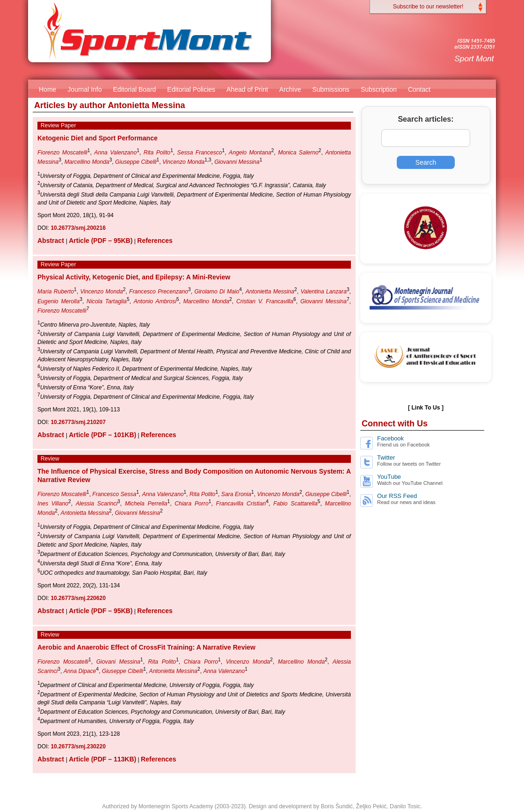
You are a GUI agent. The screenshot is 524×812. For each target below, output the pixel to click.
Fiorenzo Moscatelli (62, 153)
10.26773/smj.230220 (78, 746)
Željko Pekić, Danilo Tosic (388, 806)
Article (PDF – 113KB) (102, 759)
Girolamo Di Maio (217, 292)
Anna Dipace (80, 671)
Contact (419, 89)
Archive (290, 89)
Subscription (379, 89)
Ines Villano (53, 504)
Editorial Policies (191, 89)
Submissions (331, 89)
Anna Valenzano (115, 153)
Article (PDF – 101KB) (102, 435)
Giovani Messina (118, 662)
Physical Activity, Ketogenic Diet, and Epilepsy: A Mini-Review (134, 277)
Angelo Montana (250, 153)
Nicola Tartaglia (107, 301)
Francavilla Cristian (241, 504)
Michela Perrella (146, 504)
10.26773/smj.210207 (78, 422)
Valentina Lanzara (324, 292)
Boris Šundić (337, 806)
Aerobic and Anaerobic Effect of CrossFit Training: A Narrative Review (146, 647)
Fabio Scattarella (295, 504)
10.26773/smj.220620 (78, 598)
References (155, 241)
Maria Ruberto (56, 292)
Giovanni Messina (237, 162)
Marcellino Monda (87, 162)
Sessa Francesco (200, 153)
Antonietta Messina (270, 292)
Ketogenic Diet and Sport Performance (98, 138)
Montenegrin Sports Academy (176, 806)
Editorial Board (135, 89)
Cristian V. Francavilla (265, 301)
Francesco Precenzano (159, 292)
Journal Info (84, 89)
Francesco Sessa (114, 494)
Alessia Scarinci (97, 504)
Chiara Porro (191, 504)
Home (47, 89)
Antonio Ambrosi (155, 301)
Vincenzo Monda (183, 162)
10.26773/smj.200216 (78, 228)
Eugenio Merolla (58, 301)
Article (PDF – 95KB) (101, 241)
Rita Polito (157, 153)
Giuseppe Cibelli (136, 162)
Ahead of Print (247, 89)
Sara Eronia (236, 494)
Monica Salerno (298, 153)
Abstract (52, 241)
